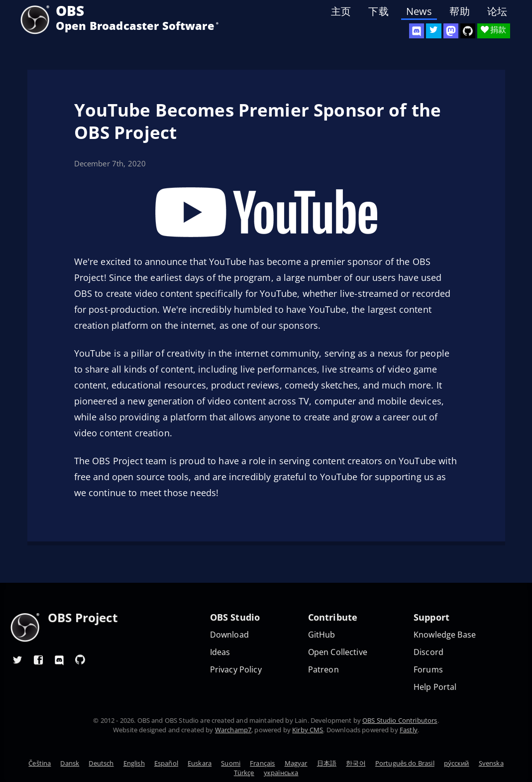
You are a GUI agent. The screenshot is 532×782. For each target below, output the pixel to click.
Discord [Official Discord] (428, 652)
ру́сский (457, 763)
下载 (378, 11)
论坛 (497, 11)
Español (166, 763)
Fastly (409, 730)
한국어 (356, 763)
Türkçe (244, 773)
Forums (428, 670)
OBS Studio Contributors (400, 720)
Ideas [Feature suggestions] (220, 652)
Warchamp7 (233, 730)
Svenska (491, 763)
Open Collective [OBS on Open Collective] (338, 652)
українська (281, 773)
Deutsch (101, 763)
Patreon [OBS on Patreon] (323, 670)
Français (262, 763)
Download (229, 635)
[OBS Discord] (417, 31)
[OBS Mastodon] (451, 31)
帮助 (459, 11)
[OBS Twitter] (433, 31)
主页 (341, 11)
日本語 (327, 763)
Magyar (296, 763)
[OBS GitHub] (80, 659)
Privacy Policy (236, 670)
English (134, 763)
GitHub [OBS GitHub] (322, 635)
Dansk (70, 763)
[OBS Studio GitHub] (468, 31)
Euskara (200, 763)
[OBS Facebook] (38, 659)
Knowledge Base (445, 635)
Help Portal (435, 687)
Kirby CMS (308, 730)
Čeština (40, 763)
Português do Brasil (405, 763)
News (419, 11)
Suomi (231, 763)
